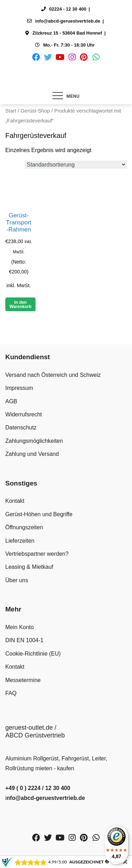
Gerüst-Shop (35, 111)
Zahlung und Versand (32, 454)
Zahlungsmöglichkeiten (34, 441)
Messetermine (23, 680)
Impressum (19, 388)
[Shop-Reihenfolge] (76, 165)
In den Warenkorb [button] (20, 305)
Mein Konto (20, 627)
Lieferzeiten (20, 541)
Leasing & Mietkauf (29, 567)
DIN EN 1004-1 (24, 640)
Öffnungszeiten (24, 527)
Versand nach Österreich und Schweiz (53, 375)
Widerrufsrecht (24, 414)
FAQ (11, 693)
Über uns (17, 580)
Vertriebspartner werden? (37, 554)
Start (11, 111)
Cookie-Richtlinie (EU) (33, 654)
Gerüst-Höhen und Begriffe (39, 514)
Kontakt (15, 501)
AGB (11, 401)
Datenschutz (21, 427)
